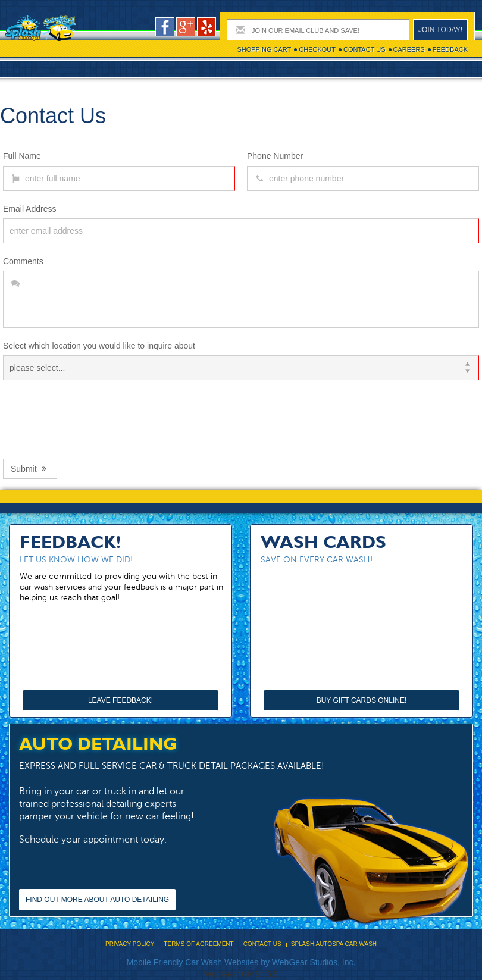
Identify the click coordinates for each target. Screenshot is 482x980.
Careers (409, 49)
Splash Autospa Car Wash (334, 944)
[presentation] (93, 417)
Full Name (22, 156)
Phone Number (275, 156)
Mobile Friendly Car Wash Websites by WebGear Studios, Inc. (241, 962)
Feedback (450, 49)
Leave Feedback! (121, 700)
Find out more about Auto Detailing (97, 900)
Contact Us (364, 49)
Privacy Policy (130, 944)
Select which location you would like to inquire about (99, 346)
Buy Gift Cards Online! (362, 700)
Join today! (440, 30)
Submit (30, 469)
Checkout (317, 49)
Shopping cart (264, 49)
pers (206, 27)
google (186, 27)
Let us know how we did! (76, 560)
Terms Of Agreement (198, 944)
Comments (23, 261)
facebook (165, 27)
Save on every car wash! (317, 560)
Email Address (29, 209)
